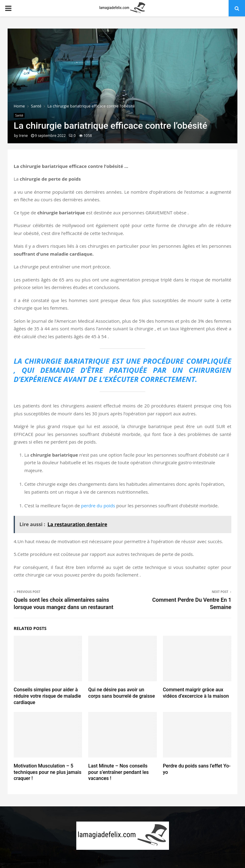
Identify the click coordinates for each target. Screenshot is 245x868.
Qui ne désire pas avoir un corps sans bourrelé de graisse (121, 693)
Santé (19, 115)
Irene (23, 136)
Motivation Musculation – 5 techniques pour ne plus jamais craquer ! (48, 772)
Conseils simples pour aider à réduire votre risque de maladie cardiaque (47, 696)
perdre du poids (98, 505)
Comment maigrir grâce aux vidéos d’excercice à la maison (196, 693)
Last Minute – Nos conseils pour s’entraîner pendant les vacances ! (118, 772)
